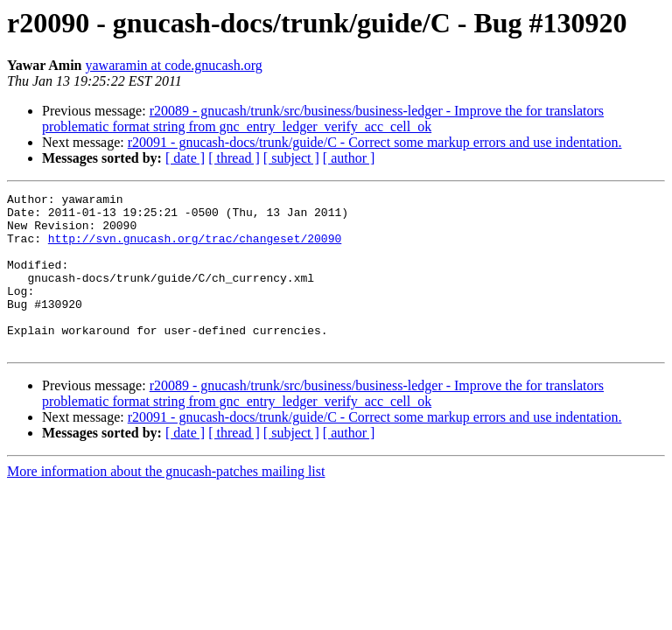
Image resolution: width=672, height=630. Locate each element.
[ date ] (185, 158)
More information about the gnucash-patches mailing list (166, 503)
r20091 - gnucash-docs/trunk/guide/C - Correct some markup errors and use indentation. (375, 142)
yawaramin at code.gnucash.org (174, 65)
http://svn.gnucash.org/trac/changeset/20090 (195, 248)
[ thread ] (234, 158)
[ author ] (349, 158)
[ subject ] (291, 158)
